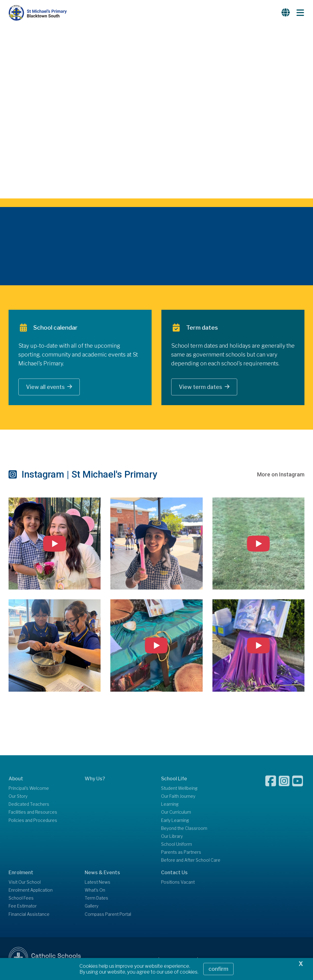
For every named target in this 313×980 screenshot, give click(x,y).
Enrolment (21, 873)
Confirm (218, 969)
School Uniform (177, 845)
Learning (170, 805)
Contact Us (174, 873)
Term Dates (96, 899)
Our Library (172, 837)
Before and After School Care (191, 861)
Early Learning (175, 821)
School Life (174, 779)
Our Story (18, 797)
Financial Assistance (29, 915)
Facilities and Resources (33, 813)
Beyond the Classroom (184, 829)
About (16, 779)
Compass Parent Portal (108, 915)
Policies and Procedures (33, 821)
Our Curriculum (176, 813)
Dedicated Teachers (29, 805)
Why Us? (95, 779)
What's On (95, 891)
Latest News (98, 883)
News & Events (102, 873)
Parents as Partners (181, 853)
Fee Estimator (23, 907)
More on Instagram (281, 475)
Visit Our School (25, 883)
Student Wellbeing (179, 789)
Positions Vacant (178, 883)
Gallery (92, 907)
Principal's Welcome (29, 789)
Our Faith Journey (178, 797)
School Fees (21, 899)
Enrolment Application (31, 891)
